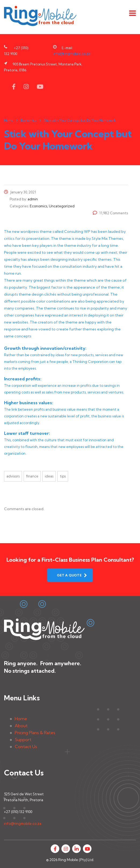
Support (23, 740)
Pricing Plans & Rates (35, 733)
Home (9, 120)
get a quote (72, 575)
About (21, 726)
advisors (13, 476)
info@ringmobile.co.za (72, 54)
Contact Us (26, 746)
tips (63, 476)
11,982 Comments (110, 213)
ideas (49, 476)
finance (32, 476)
